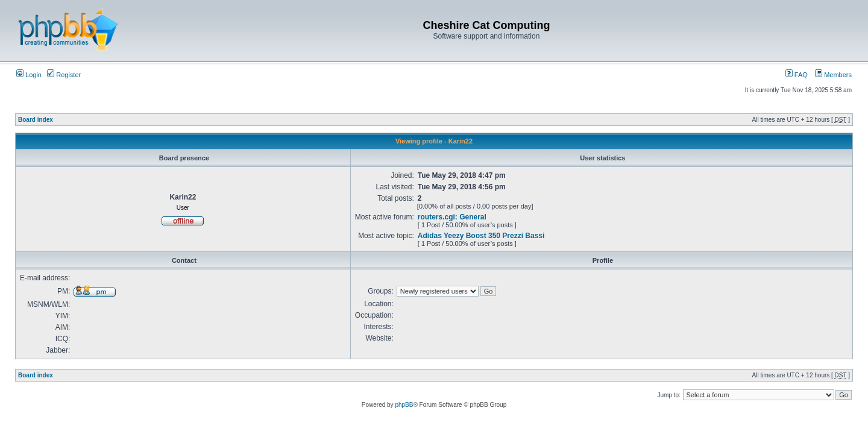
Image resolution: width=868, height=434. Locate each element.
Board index (36, 120)
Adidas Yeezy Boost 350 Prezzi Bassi (481, 236)
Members (833, 75)
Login (29, 75)
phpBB (404, 405)
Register (64, 75)
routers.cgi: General (452, 217)
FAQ (797, 75)
